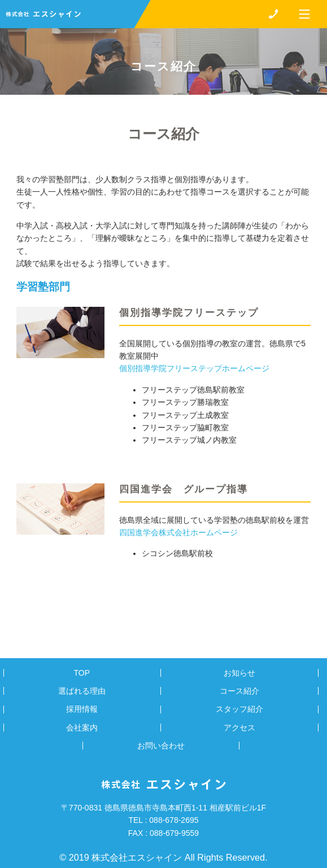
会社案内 (82, 728)
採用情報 (82, 709)
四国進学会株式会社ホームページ (178, 532)
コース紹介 (239, 691)
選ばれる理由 (82, 691)
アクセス (239, 728)
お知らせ (239, 673)
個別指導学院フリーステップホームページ (194, 368)
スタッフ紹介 (239, 709)
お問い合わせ (161, 746)
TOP (82, 673)
